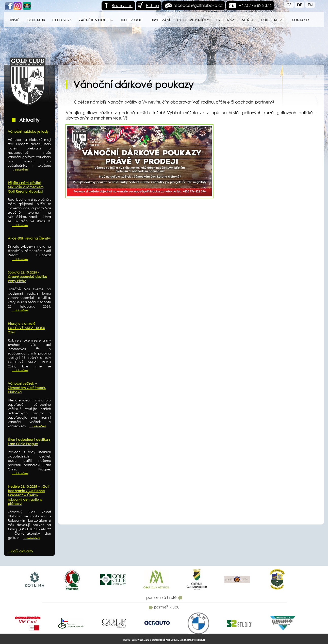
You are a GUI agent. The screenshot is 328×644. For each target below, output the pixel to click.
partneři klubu (164, 607)
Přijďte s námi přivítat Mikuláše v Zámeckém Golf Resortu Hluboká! (26, 187)
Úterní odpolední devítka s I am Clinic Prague (29, 442)
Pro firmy (226, 20)
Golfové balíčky (193, 20)
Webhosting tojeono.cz (192, 640)
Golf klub (36, 20)
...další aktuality (20, 551)
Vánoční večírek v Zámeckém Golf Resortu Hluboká (27, 388)
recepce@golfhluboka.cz (198, 5)
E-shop (148, 5)
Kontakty (301, 20)
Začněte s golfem (96, 20)
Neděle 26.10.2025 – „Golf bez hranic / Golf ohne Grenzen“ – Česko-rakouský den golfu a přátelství (29, 495)
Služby (248, 20)
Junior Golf (132, 20)
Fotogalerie (273, 20)
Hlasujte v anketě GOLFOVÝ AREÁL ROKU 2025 (27, 328)
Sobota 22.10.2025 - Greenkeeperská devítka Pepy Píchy (28, 277)
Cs (289, 5)
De (299, 5)
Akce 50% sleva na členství (29, 238)
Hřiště (14, 20)
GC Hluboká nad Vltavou (165, 640)
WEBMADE (143, 640)
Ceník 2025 (62, 20)
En (310, 5)
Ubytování (160, 20)
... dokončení (20, 170)
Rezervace (118, 5)
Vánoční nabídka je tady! (29, 132)
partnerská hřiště (164, 597)
